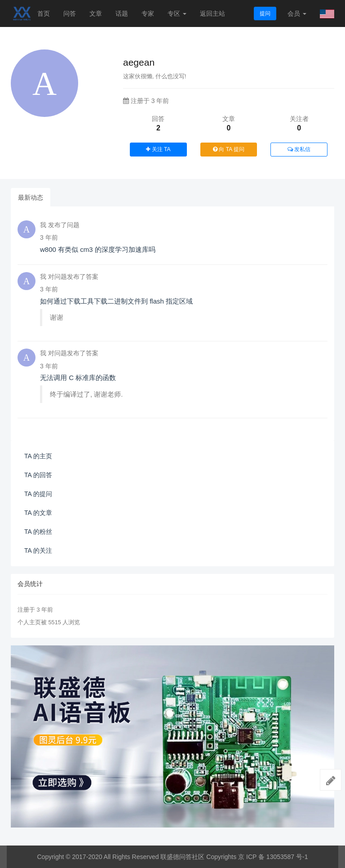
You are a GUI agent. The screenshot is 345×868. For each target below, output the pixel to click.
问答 (70, 13)
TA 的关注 (38, 550)
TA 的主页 (38, 456)
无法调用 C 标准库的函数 (78, 378)
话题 (122, 13)
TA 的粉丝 (38, 532)
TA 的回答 (38, 475)
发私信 (299, 149)
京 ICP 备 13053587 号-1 (273, 857)
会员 (297, 13)
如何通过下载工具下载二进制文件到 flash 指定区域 (116, 301)
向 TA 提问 (229, 149)
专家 (148, 13)
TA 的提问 (38, 494)
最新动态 (31, 197)
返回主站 (212, 13)
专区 (177, 13)
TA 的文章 (38, 513)
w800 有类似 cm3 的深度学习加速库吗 (98, 249)
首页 (44, 13)
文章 (96, 13)
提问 (265, 13)
